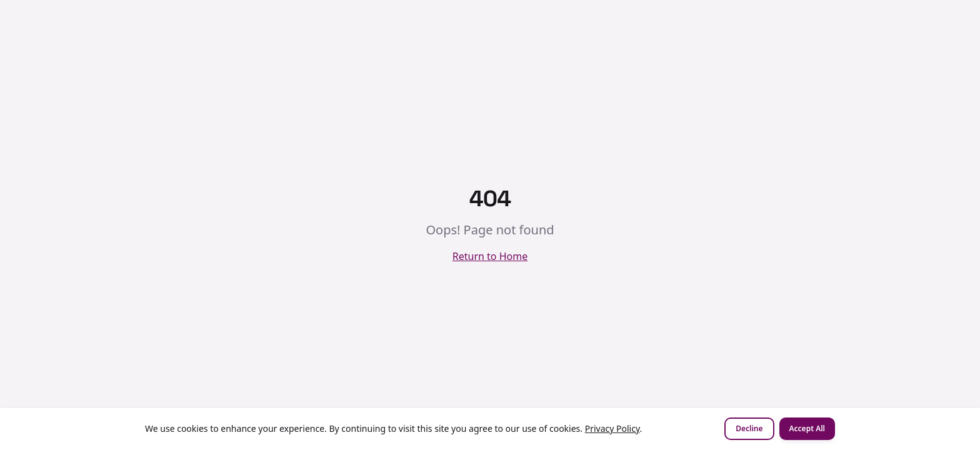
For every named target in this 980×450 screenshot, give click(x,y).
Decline (749, 428)
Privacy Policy (612, 428)
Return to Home (490, 256)
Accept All (807, 428)
